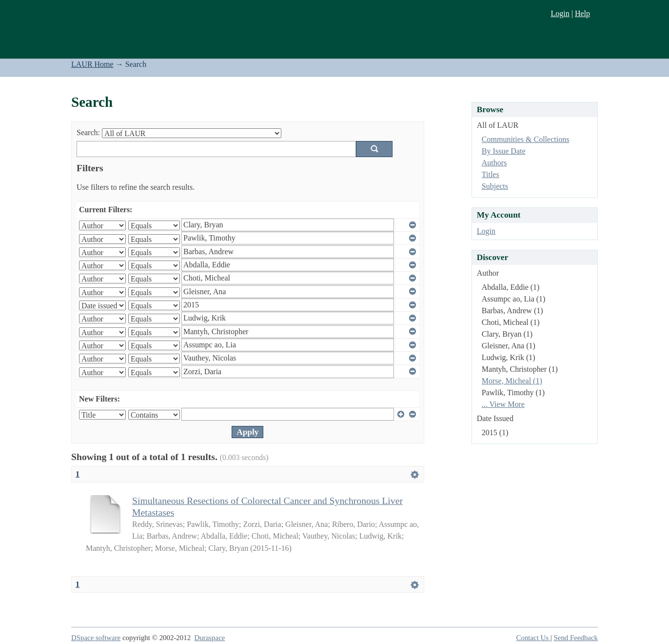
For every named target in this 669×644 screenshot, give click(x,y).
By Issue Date (504, 151)
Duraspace (210, 638)
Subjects (495, 186)
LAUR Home (92, 64)
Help (582, 13)
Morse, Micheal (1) (512, 381)
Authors (494, 163)
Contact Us (533, 638)
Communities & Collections (526, 139)
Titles (491, 174)
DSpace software (96, 638)
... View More (503, 404)
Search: (88, 132)
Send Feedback (576, 638)
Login (560, 13)
